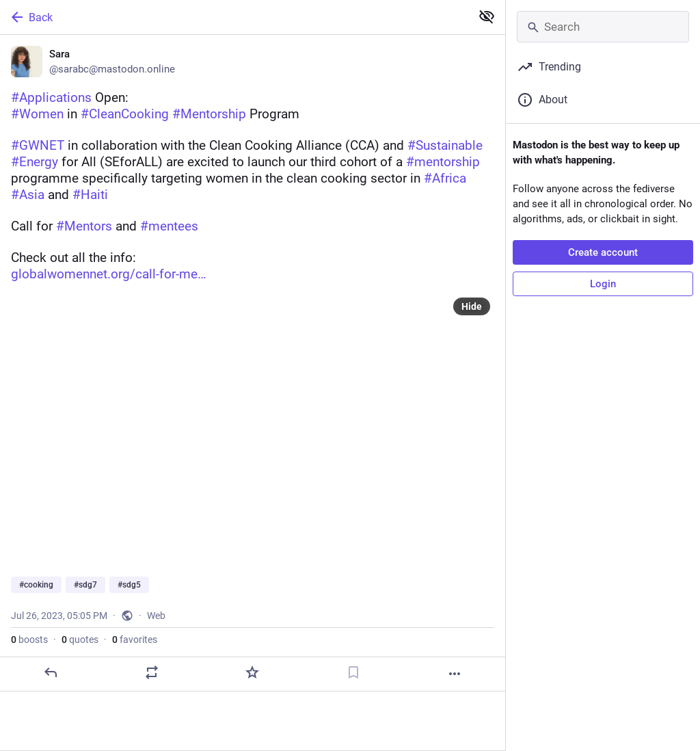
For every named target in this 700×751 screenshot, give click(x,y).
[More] (455, 674)
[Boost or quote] (152, 672)
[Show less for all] (487, 16)
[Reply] (51, 672)
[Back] (234, 17)
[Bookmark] (353, 672)
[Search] (603, 27)
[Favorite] (252, 672)
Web (156, 616)
